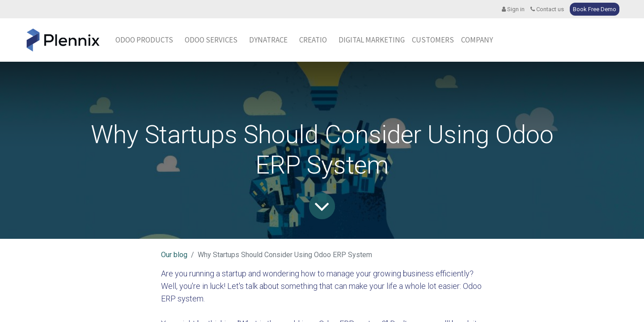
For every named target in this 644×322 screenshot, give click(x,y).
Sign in (513, 9)
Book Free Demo (595, 9)
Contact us (547, 9)
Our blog (174, 255)
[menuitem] (268, 40)
